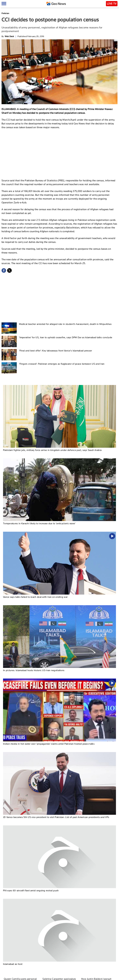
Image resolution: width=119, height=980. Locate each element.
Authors (89, 976)
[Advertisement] (60, 154)
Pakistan (5, 13)
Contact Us (79, 976)
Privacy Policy (101, 976)
